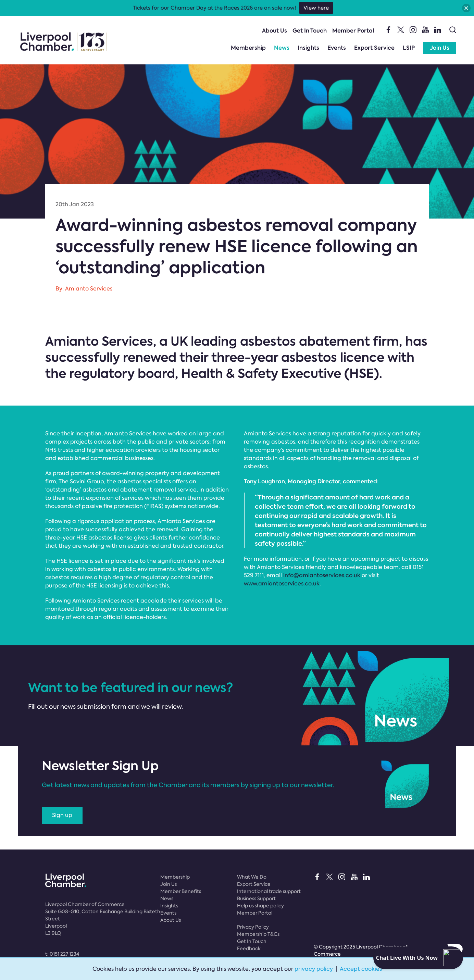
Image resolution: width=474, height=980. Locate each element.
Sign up (62, 815)
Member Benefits (181, 891)
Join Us (440, 48)
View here (316, 8)
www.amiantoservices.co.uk (282, 584)
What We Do (252, 877)
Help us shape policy (260, 906)
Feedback (249, 948)
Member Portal (353, 31)
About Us (275, 31)
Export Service (374, 48)
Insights (308, 48)
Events (337, 48)
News (282, 48)
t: (62, 954)
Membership (248, 48)
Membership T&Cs (258, 934)
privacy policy (314, 969)
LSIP (409, 48)
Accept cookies (361, 969)
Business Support (256, 898)
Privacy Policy (253, 927)
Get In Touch (310, 31)
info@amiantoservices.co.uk (322, 575)
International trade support (269, 891)
